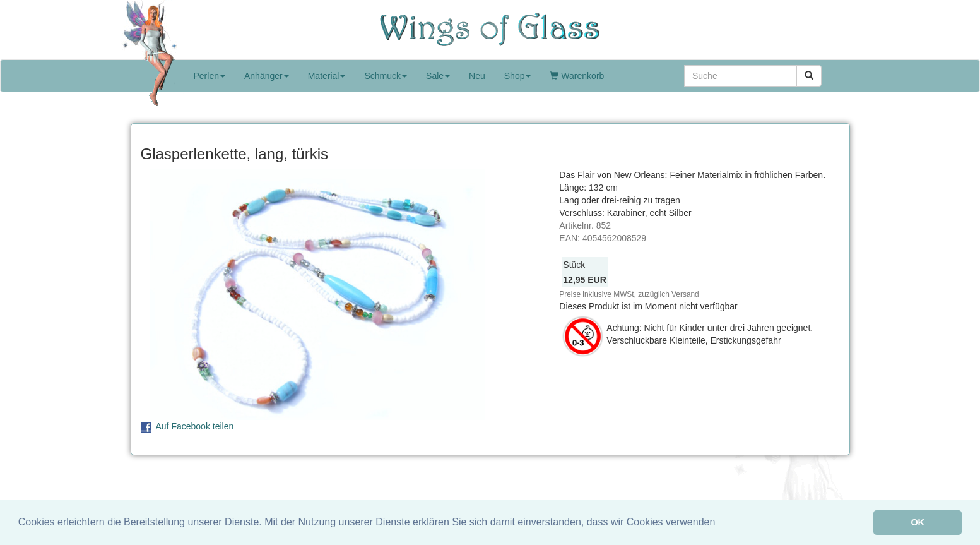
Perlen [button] (210, 76)
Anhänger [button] (267, 76)
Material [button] (327, 76)
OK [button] (918, 522)
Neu (477, 76)
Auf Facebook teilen (195, 426)
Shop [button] (518, 76)
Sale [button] (438, 76)
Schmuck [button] (386, 76)
